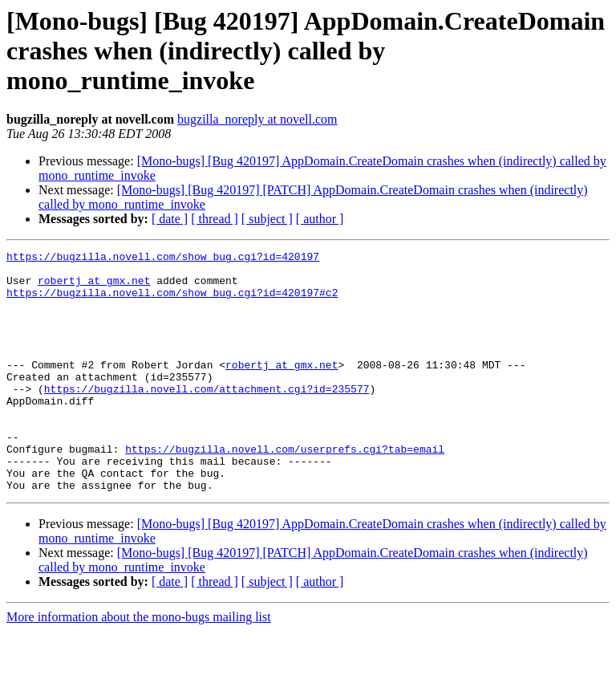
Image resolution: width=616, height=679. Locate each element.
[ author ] (320, 219)
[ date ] (170, 219)
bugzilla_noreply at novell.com (257, 119)
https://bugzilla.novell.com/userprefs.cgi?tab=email (285, 490)
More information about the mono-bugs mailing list (139, 665)
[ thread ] (215, 219)
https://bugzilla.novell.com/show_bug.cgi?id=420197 (163, 258)
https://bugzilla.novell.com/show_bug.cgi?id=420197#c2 (172, 302)
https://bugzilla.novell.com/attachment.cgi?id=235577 (207, 417)
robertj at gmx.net (94, 287)
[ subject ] (267, 219)
